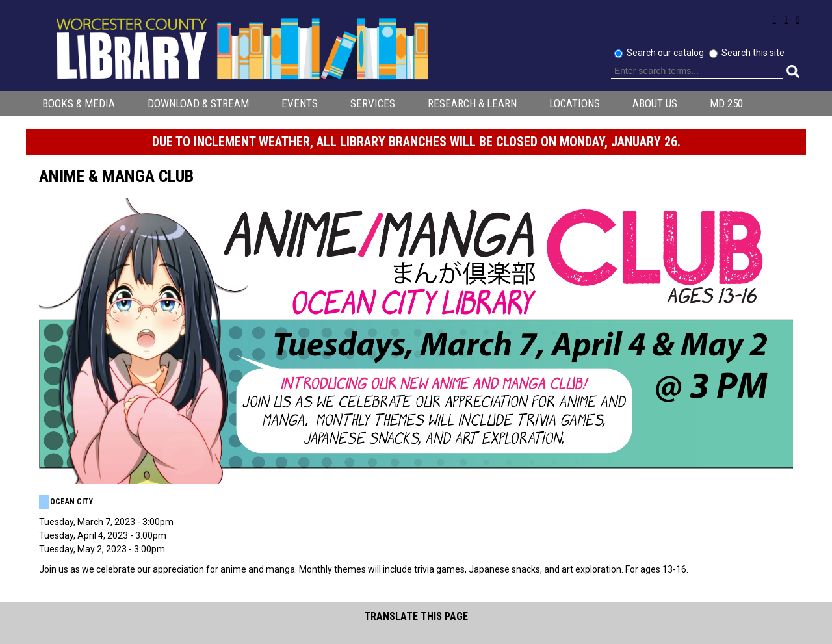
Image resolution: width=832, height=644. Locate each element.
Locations (575, 103)
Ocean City (71, 502)
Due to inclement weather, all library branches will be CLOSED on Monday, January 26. (416, 142)
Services (373, 103)
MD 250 (726, 103)
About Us (655, 103)
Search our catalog (666, 53)
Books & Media (79, 103)
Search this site (753, 53)
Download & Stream (198, 103)
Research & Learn (472, 103)
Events (300, 103)
